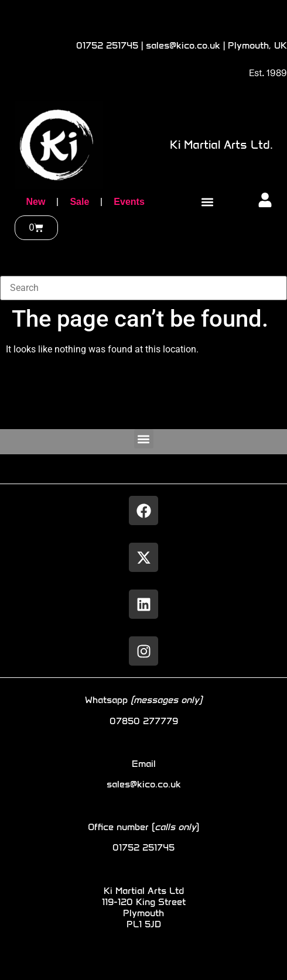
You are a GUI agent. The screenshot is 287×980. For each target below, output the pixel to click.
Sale (79, 202)
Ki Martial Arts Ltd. (221, 145)
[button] (207, 202)
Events (129, 202)
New (36, 202)
